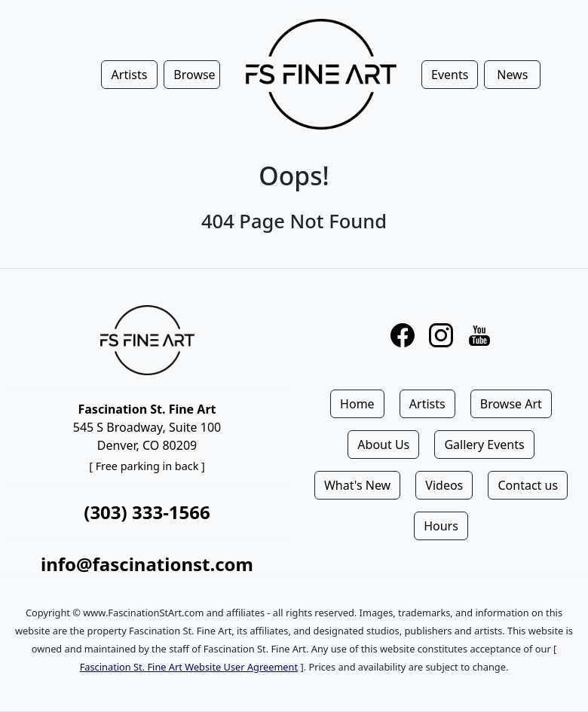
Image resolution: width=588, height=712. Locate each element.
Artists (427, 404)
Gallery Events (484, 445)
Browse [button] (194, 75)
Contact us (528, 485)
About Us (383, 445)
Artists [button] (130, 75)
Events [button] (450, 75)
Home (357, 404)
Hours (441, 526)
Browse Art (511, 404)
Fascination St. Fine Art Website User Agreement (189, 667)
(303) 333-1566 (147, 512)
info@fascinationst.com (147, 564)
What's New (357, 485)
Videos (444, 485)
